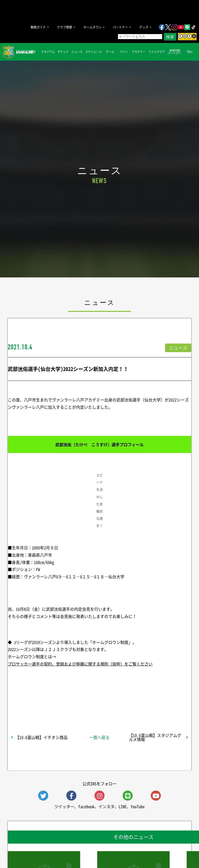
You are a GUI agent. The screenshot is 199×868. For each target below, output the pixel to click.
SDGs (189, 52)
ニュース (77, 52)
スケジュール (93, 52)
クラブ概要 (65, 27)
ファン (123, 52)
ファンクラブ (157, 52)
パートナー (120, 27)
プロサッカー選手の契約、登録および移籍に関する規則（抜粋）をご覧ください (80, 664)
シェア (39, 702)
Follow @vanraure (150, 702)
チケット (63, 52)
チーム (110, 52)
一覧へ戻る (99, 737)
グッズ (144, 27)
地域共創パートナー (175, 52)
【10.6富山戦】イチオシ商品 (41, 737)
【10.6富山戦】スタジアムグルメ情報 (155, 737)
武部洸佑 (124, 400)
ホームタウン (92, 27)
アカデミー (139, 52)
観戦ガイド (38, 27)
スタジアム (48, 52)
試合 (33, 52)
